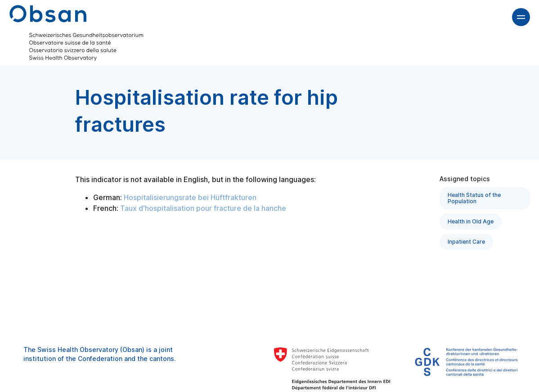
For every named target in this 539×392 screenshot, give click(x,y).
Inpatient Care (466, 242)
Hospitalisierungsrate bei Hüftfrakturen (190, 197)
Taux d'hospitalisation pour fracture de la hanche (203, 208)
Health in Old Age (471, 221)
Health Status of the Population (474, 198)
